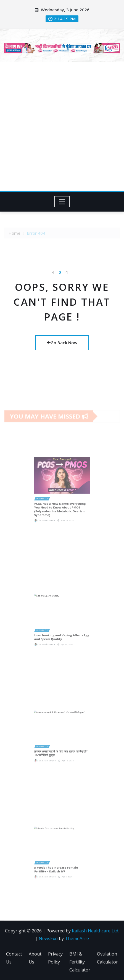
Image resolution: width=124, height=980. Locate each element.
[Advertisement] (62, 126)
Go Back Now (62, 343)
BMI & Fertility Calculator (80, 962)
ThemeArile (77, 938)
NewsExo (48, 938)
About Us (35, 958)
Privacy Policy (55, 958)
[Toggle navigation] (62, 202)
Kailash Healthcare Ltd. (95, 931)
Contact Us (14, 958)
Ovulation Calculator (107, 958)
